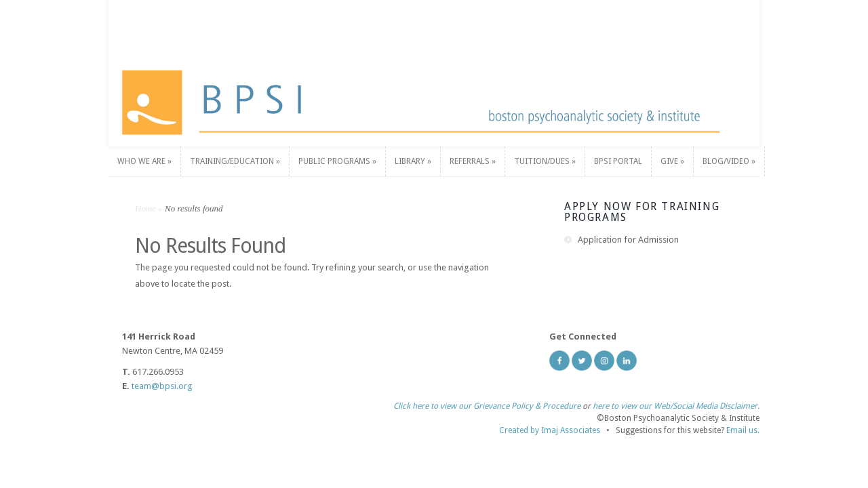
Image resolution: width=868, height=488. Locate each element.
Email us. (743, 430)
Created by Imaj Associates (550, 430)
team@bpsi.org (162, 386)
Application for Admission (628, 240)
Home (145, 208)
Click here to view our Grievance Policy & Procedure (487, 406)
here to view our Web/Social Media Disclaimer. (676, 406)
